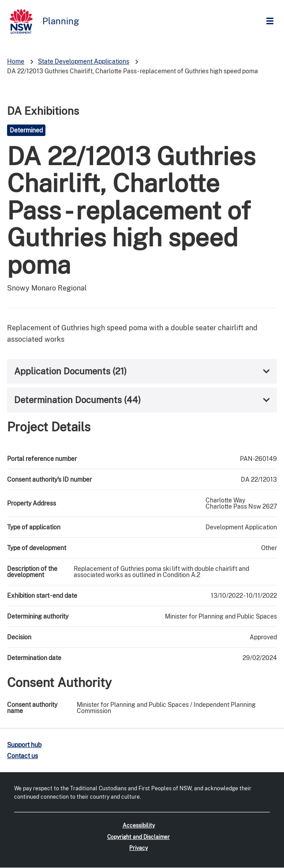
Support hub (24, 745)
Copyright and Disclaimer (138, 837)
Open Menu (272, 21)
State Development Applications (84, 61)
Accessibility (139, 826)
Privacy (138, 848)
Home (16, 61)
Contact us (22, 756)
